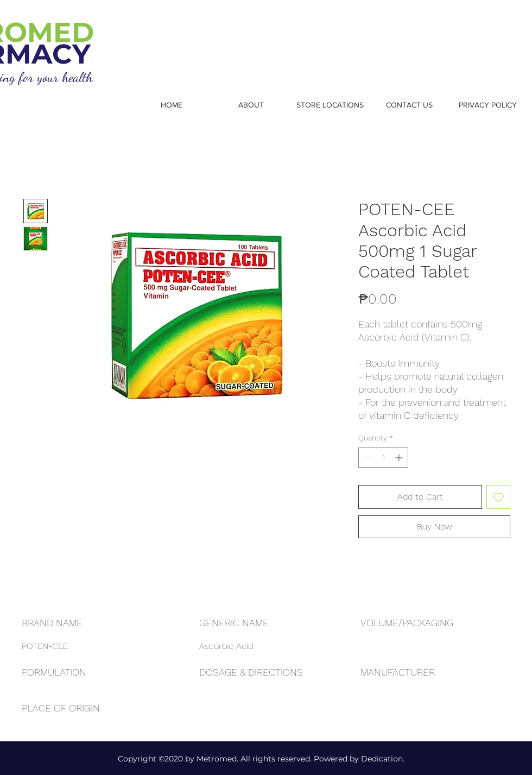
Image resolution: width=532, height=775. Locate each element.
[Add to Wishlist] (498, 497)
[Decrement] (367, 458)
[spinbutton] (383, 458)
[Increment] (400, 458)
